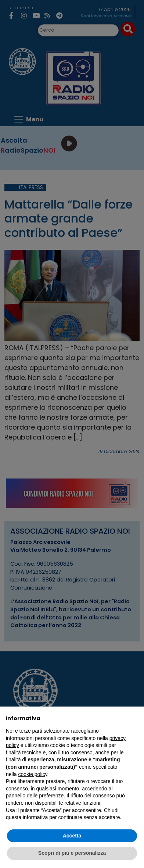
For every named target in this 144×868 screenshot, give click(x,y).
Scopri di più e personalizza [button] (72, 853)
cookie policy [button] (33, 774)
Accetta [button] (72, 836)
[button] (134, 718)
